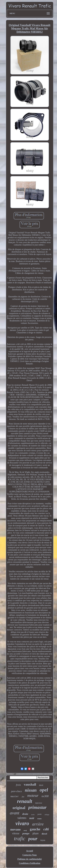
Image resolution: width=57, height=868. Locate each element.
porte (40, 814)
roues (40, 819)
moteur (33, 796)
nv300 (45, 796)
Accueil (29, 851)
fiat (23, 797)
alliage (47, 815)
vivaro (22, 823)
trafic (20, 839)
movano (16, 829)
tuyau (43, 840)
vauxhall (30, 784)
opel (44, 790)
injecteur (39, 803)
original (19, 808)
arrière (38, 824)
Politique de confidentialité (29, 859)
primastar (37, 807)
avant (15, 813)
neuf (25, 830)
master (15, 797)
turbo (33, 815)
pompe (26, 833)
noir (32, 818)
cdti (46, 829)
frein (18, 785)
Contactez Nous (30, 855)
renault (25, 801)
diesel (44, 834)
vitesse (16, 833)
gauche (35, 829)
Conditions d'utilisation (29, 863)
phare (36, 833)
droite (25, 814)
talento (22, 818)
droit (41, 785)
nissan (31, 790)
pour (33, 839)
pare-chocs (16, 791)
